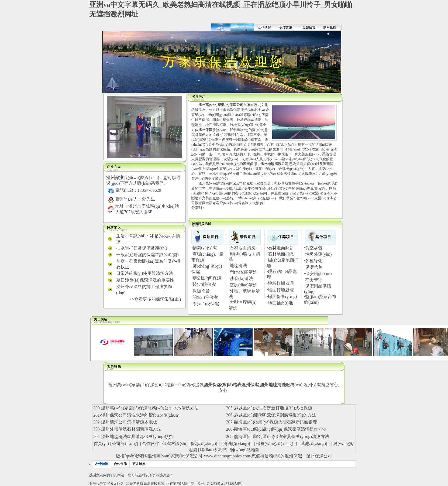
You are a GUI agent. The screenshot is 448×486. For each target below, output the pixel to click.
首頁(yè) (101, 444)
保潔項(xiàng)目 (205, 444)
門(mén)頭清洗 (243, 272)
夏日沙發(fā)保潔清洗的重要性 (145, 280)
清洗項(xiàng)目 (238, 444)
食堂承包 (314, 248)
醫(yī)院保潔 (204, 284)
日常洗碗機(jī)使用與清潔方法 (145, 273)
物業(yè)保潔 (205, 248)
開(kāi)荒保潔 (205, 297)
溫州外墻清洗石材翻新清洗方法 (131, 429)
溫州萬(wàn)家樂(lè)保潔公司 (175, 456)
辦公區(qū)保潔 (207, 278)
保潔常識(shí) (175, 444)
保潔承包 (314, 267)
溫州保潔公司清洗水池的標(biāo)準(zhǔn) (140, 415)
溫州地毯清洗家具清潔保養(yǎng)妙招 (137, 437)
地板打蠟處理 (281, 283)
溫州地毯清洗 (273, 385)
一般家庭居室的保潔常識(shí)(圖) (147, 255)
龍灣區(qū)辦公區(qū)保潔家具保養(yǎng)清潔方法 (282, 437)
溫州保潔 (312, 385)
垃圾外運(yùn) (318, 254)
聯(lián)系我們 (213, 450)
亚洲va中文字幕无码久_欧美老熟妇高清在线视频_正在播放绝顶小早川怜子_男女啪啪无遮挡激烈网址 (167, 483)
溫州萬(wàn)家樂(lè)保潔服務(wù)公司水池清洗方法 (150, 408)
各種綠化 (314, 261)
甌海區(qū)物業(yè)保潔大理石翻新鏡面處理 (275, 422)
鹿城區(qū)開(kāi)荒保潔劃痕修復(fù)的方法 (275, 415)
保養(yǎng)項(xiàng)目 (277, 444)
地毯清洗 (238, 266)
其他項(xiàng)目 (315, 444)
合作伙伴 (151, 444)
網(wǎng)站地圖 (245, 450)
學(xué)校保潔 (206, 304)
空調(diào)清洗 (243, 285)
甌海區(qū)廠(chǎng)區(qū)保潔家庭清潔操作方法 (280, 429)
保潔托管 (201, 291)
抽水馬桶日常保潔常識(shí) (142, 248)
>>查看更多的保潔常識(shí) (155, 299)
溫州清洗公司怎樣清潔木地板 (129, 422)
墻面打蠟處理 (281, 290)
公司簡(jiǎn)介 (125, 444)
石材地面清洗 (243, 248)
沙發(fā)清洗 (241, 278)
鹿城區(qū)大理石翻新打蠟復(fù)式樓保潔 (273, 408)
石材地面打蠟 (281, 254)
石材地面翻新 (281, 248)
